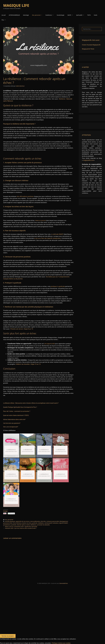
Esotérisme (50, 15)
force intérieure (17, 523)
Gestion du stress (27, 523)
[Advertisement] (48, 610)
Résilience (33, 525)
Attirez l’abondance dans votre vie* (14, 419)
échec (11, 523)
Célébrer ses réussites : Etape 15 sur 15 (28, 364)
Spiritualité (81, 15)
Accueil (4, 15)
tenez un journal (41, 220)
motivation (56, 523)
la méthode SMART (57, 234)
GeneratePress (64, 583)
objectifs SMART (63, 523)
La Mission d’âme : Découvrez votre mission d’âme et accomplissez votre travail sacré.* (31, 403)
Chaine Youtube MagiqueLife (91, 45)
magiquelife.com (88, 160)
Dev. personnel (38, 15)
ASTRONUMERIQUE (14, 15)
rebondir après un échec (23, 525)
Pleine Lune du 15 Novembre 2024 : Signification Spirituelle (21, 527)
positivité (14, 525)
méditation (41, 523)
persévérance (7, 525)
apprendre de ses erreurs (23, 521)
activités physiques (10, 521)
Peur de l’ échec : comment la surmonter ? (17, 411)
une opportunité (49, 344)
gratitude (35, 523)
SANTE (71, 15)
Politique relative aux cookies (61, 643)
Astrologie (26, 15)
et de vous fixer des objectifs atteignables (48, 238)
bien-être (43, 521)
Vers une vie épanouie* (11, 427)
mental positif (48, 523)
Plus (4, 20)
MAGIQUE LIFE (16, 5)
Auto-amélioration (35, 521)
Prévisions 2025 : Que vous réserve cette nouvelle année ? (21, 528)
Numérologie (61, 15)
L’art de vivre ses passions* (12, 423)
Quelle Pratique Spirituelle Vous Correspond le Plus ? (20, 407)
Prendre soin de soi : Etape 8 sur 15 (22, 329)
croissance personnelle (53, 521)
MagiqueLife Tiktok (88, 49)
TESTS (89, 15)
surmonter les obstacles (43, 525)
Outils (96, 15)
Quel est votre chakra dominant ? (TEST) (16, 415)
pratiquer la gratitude (58, 286)
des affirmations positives (25, 196)
